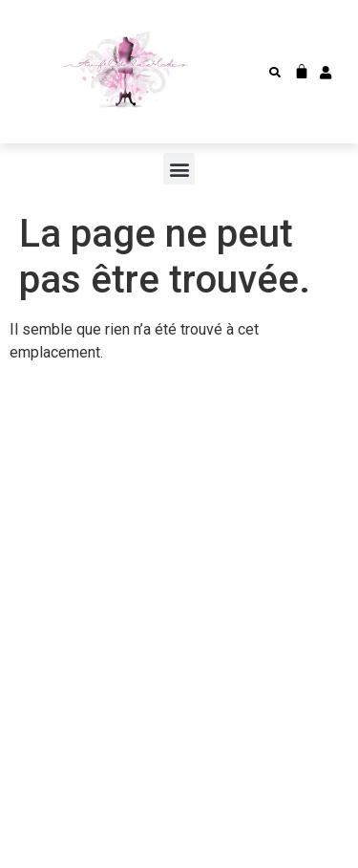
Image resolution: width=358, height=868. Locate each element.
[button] (275, 73)
